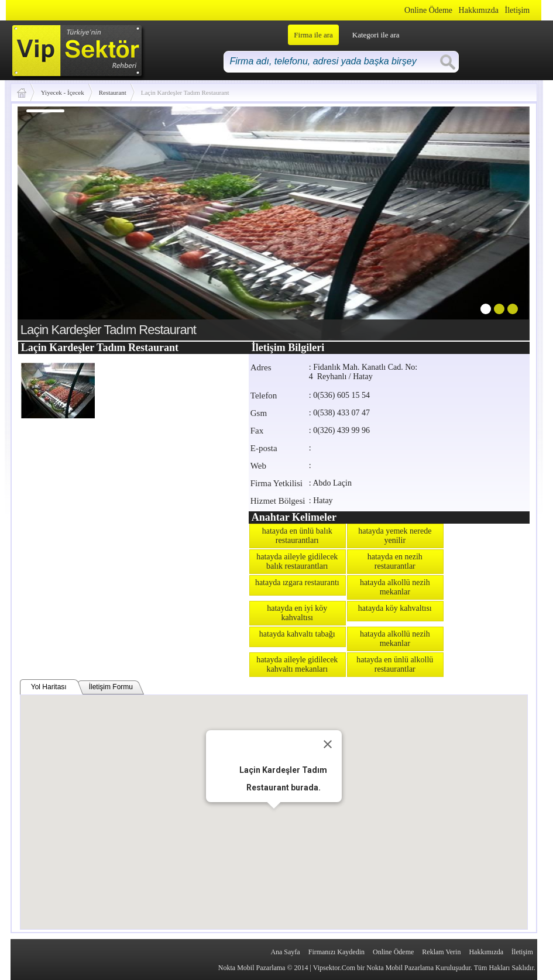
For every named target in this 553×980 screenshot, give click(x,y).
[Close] (328, 744)
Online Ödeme (428, 10)
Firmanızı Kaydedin (336, 952)
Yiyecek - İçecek (63, 92)
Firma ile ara (313, 35)
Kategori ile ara (376, 35)
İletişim (517, 10)
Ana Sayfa (285, 952)
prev (50, 221)
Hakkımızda (479, 10)
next (497, 221)
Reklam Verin (441, 952)
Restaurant (113, 92)
